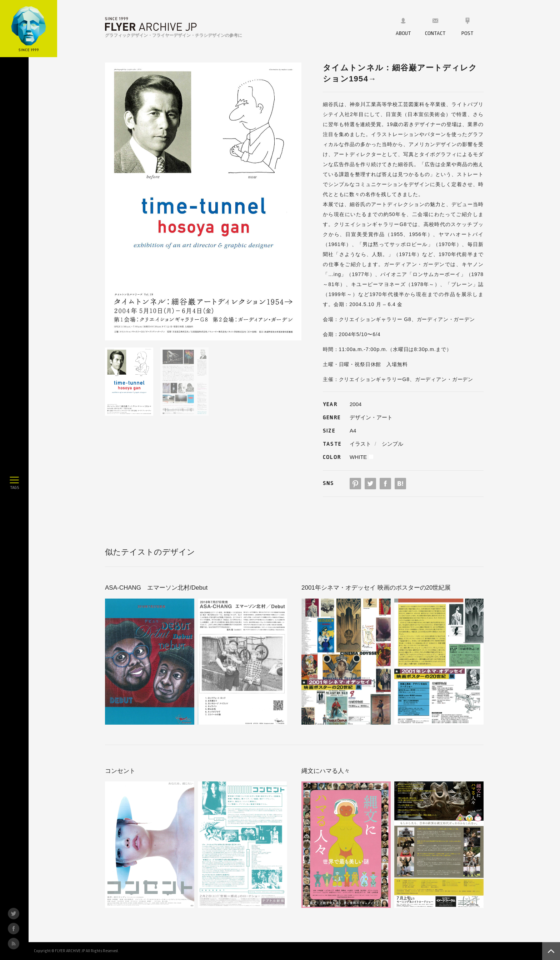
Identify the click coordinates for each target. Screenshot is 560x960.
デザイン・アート (371, 417)
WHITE (358, 457)
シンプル (392, 444)
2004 (356, 404)
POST (467, 27)
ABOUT (403, 27)
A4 (353, 431)
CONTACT (435, 27)
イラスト (360, 444)
